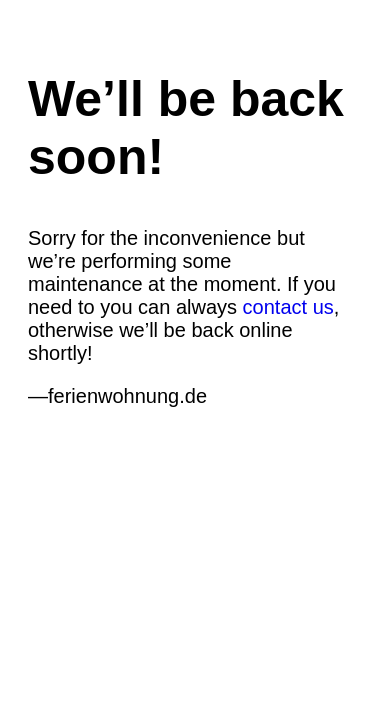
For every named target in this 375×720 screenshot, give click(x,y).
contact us (288, 307)
